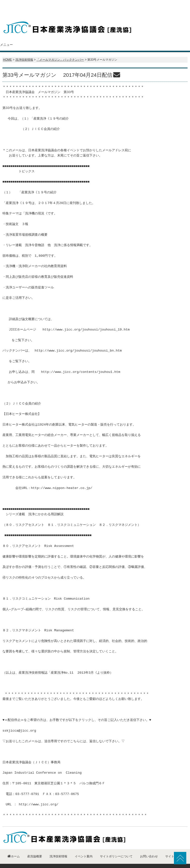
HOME (7, 50)
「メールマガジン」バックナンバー (60, 50)
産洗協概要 (45, 35)
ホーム (14, 35)
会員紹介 (77, 35)
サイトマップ (174, 846)
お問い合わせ (174, 35)
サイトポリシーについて (116, 846)
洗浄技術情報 (109, 35)
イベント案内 (142, 35)
